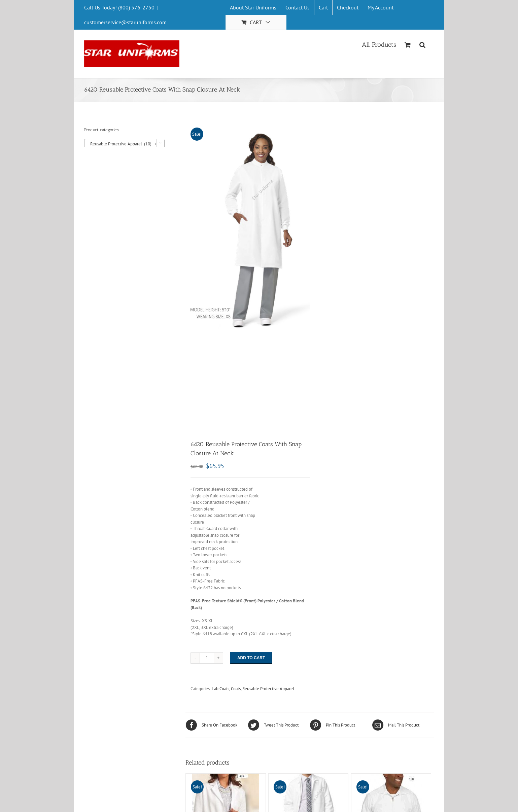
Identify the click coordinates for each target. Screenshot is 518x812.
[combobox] (124, 144)
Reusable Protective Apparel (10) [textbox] (122, 144)
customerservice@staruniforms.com (125, 22)
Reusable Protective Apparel (268, 690)
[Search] (423, 44)
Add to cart (251, 660)
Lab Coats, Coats (226, 690)
